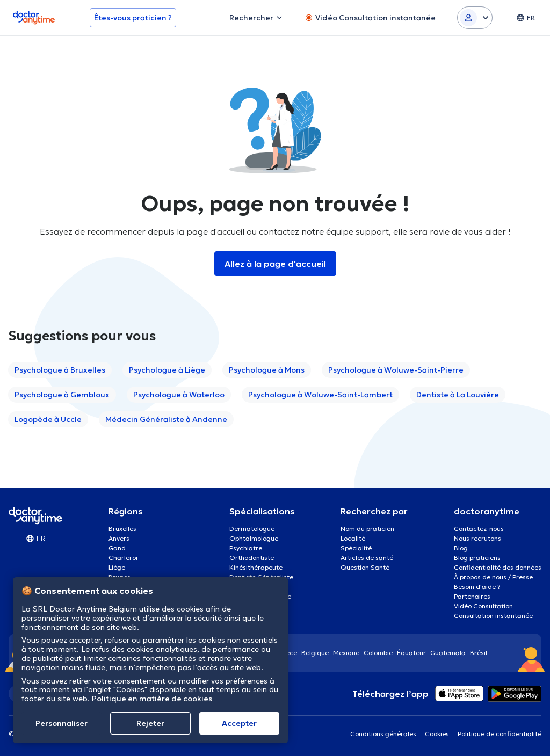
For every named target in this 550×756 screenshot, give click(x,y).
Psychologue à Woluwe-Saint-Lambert (320, 395)
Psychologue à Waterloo (179, 395)
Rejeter (150, 723)
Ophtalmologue (254, 538)
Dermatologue (252, 529)
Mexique (346, 653)
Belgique (315, 653)
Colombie (378, 653)
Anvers (119, 538)
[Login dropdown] (475, 18)
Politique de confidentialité (500, 734)
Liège (117, 567)
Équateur (411, 653)
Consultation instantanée (493, 616)
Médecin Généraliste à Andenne (166, 419)
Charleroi (123, 558)
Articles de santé (367, 558)
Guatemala (448, 653)
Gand (117, 548)
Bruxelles (122, 529)
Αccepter (239, 723)
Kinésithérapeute (256, 567)
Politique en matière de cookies (152, 699)
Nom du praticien (367, 529)
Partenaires (472, 596)
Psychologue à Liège (167, 370)
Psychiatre (246, 548)
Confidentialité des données (498, 567)
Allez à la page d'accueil (275, 264)
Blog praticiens (477, 558)
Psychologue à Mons (267, 370)
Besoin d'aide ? (477, 587)
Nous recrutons (477, 538)
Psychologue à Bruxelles (60, 370)
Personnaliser (61, 723)
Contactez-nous (479, 529)
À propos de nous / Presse (493, 577)
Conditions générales (383, 734)
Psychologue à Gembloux (62, 395)
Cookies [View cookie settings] (437, 734)
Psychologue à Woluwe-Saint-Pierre (396, 370)
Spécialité (356, 548)
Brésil (479, 653)
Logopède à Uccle (48, 419)
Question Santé (365, 567)
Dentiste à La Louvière (458, 395)
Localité (353, 538)
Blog (461, 548)
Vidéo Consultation (483, 606)
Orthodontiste (252, 558)
